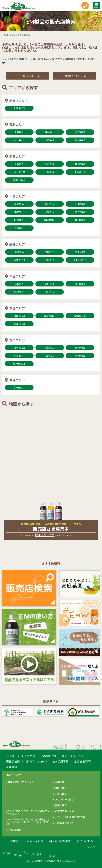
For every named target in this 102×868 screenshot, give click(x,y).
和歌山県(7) (80, 260)
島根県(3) (50, 284)
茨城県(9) (19, 164)
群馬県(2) (80, 164)
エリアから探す (24, 76)
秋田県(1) (19, 140)
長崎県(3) (80, 348)
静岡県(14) (50, 220)
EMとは (30, 756)
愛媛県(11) (80, 316)
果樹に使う (61, 794)
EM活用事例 (61, 761)
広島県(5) (19, 292)
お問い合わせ (35, 841)
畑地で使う (61, 788)
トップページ (11, 756)
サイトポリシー (86, 841)
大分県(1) (50, 356)
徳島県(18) (19, 316)
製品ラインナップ (73, 756)
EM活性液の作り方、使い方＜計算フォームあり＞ (28, 812)
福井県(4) (19, 212)
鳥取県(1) (19, 284)
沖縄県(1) (19, 388)
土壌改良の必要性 (65, 823)
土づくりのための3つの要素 (70, 817)
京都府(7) (50, 252)
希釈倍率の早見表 (65, 811)
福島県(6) (80, 140)
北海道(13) (19, 108)
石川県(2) (80, 204)
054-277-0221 (45, 535)
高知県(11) (19, 324)
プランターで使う (64, 800)
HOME (5, 35)
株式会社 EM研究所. (47, 861)
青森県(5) (19, 132)
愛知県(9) (80, 220)
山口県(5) (50, 292)
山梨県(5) (50, 212)
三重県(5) (19, 228)
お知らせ (16, 841)
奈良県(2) (50, 260)
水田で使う (61, 782)
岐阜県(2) (19, 220)
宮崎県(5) (80, 356)
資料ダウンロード (36, 761)
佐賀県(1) (50, 348)
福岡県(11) (19, 348)
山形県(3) (50, 140)
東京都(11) (80, 172)
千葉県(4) (50, 172)
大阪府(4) (80, 252)
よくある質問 (82, 761)
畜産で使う (61, 805)
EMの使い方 (48, 756)
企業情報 (12, 767)
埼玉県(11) (19, 172)
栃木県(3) (50, 164)
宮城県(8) (80, 132)
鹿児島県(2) (19, 364)
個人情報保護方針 (60, 841)
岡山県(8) (80, 284)
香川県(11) (50, 316)
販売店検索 (13, 761)
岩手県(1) (50, 132)
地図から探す (72, 76)
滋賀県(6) (19, 252)
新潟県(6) (19, 204)
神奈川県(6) (19, 180)
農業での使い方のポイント (22, 782)
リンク (91, 847)
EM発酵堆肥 (14, 830)
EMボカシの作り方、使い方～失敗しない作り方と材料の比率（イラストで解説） (28, 822)
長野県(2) (80, 212)
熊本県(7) (19, 356)
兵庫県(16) (19, 260)
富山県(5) (50, 204)
